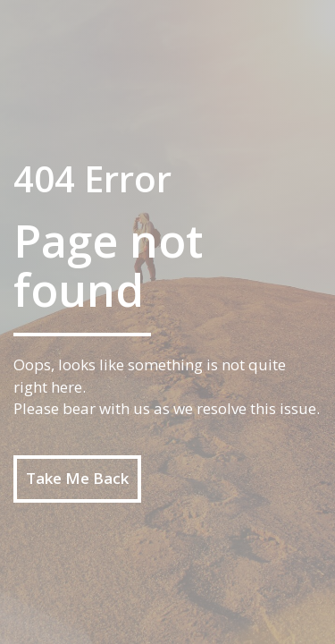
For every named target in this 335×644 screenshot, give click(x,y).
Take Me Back (77, 478)
